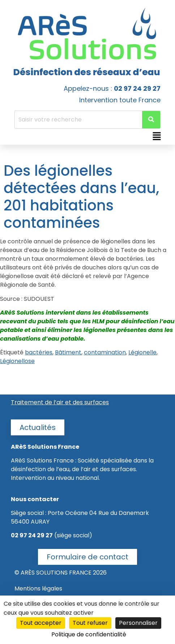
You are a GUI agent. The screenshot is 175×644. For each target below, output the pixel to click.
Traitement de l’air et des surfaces (60, 402)
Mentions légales (38, 588)
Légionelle (142, 352)
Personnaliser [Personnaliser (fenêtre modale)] (138, 623)
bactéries (39, 352)
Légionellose (17, 361)
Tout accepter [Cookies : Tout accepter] (41, 623)
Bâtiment (68, 352)
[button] (157, 137)
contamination (105, 352)
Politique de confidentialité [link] (89, 634)
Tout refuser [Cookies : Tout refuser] (90, 623)
